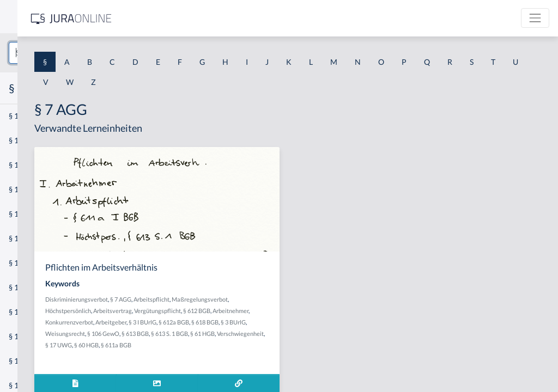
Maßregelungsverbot (222, 311)
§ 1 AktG (23, 116)
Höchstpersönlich (275, 311)
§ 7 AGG (269, 299)
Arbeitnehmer (290, 322)
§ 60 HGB (223, 368)
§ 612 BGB (256, 322)
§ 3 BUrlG (231, 345)
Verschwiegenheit (297, 356)
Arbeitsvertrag (319, 311)
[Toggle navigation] (535, 18)
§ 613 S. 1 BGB (226, 356)
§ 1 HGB (23, 189)
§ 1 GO (20, 165)
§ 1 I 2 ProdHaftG (38, 287)
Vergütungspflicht (217, 322)
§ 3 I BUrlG (291, 333)
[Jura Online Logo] (228, 18)
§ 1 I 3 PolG (28, 312)
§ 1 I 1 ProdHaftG (38, 238)
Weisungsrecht (266, 345)
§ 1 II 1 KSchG (32, 361)
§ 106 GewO (304, 345)
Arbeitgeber (259, 333)
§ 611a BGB (252, 368)
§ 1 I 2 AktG (28, 263)
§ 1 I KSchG (28, 336)
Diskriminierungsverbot (225, 299)
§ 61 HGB (259, 356)
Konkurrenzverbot (217, 333)
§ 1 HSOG (25, 214)
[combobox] (87, 53)
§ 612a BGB (322, 333)
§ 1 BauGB (26, 140)
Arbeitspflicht (300, 299)
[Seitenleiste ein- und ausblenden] (157, 17)
